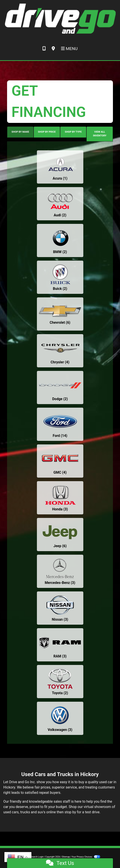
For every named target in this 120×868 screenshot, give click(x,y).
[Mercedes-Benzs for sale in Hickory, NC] (60, 571)
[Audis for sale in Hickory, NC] (60, 204)
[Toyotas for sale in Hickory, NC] (60, 682)
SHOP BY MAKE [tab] (20, 132)
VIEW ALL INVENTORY (100, 134)
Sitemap (66, 857)
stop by (70, 812)
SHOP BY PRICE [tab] (47, 132)
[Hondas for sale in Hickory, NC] (60, 498)
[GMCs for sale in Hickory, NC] (60, 461)
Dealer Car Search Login (32, 857)
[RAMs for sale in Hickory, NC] (60, 645)
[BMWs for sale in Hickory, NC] (60, 240)
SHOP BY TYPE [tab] (73, 132)
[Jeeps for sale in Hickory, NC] (60, 535)
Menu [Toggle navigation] (69, 49)
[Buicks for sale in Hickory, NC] (60, 277)
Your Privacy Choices (86, 857)
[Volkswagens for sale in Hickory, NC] (60, 718)
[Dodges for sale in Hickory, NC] (60, 387)
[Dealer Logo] (60, 18)
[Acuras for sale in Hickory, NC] (60, 167)
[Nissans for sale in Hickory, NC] (60, 608)
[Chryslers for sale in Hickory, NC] (60, 351)
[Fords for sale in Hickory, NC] (60, 424)
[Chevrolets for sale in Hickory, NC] (60, 314)
